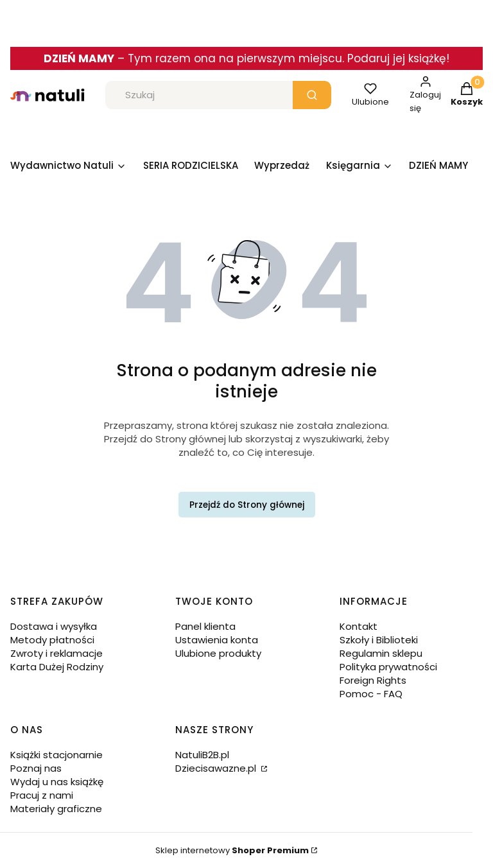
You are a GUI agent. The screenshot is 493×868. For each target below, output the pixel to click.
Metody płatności (52, 640)
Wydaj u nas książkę (57, 782)
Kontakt (359, 626)
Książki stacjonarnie (56, 755)
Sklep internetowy (232, 850)
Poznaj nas (36, 768)
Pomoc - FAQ (371, 694)
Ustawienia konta (217, 640)
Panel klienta (205, 626)
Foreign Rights (373, 680)
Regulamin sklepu (381, 653)
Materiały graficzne (56, 809)
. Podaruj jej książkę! (396, 58)
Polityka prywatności (388, 667)
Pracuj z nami (42, 795)
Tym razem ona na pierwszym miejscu (235, 58)
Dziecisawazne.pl (217, 768)
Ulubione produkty (218, 653)
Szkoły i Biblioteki (379, 640)
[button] (312, 95)
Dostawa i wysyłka (54, 626)
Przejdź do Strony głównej (247, 505)
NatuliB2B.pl (202, 755)
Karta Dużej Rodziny (57, 667)
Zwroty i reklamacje (56, 653)
